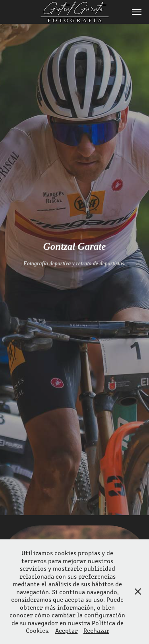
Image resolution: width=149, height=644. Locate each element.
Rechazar (96, 630)
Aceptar (67, 630)
